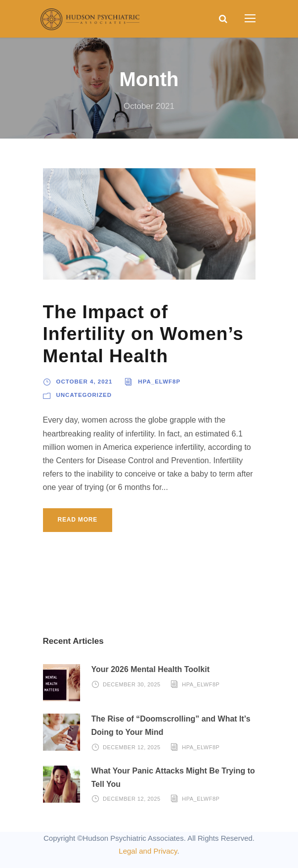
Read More (78, 520)
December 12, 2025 (132, 747)
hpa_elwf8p (159, 382)
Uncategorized (84, 395)
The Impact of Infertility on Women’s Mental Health (143, 334)
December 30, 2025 (132, 684)
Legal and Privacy (148, 851)
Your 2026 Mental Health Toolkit (150, 669)
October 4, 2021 (85, 382)
